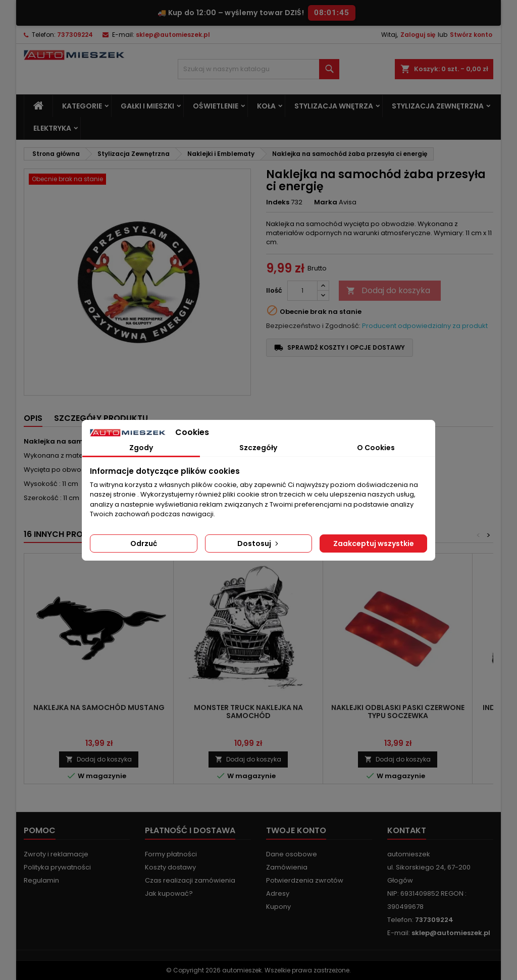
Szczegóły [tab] (258, 448)
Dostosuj (259, 543)
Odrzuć (144, 543)
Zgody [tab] (141, 448)
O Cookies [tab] (376, 448)
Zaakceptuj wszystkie (374, 543)
